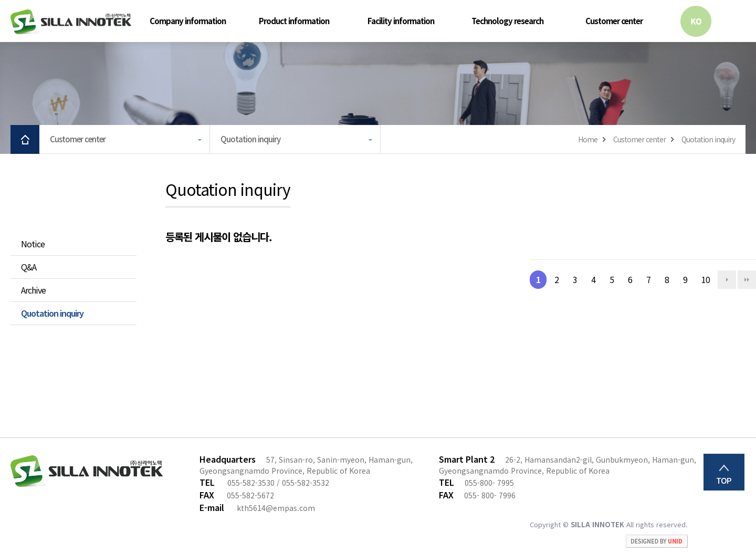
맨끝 (747, 280)
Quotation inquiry (296, 139)
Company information (188, 21)
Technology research (507, 21)
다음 (727, 280)
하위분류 (237, 21)
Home (588, 139)
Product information (294, 21)
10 (702, 278)
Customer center (614, 21)
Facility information (401, 21)
